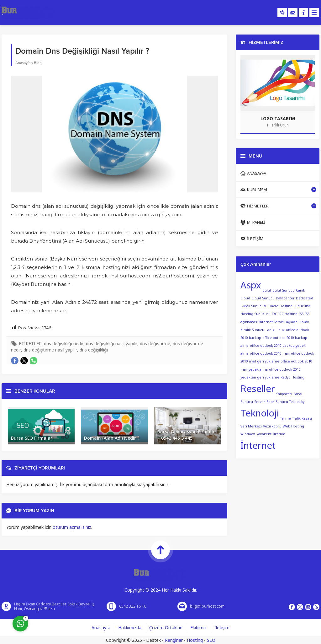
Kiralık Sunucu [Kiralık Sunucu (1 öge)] (252, 330)
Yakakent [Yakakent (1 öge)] (264, 434)
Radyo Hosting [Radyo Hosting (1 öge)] (292, 377)
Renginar (174, 640)
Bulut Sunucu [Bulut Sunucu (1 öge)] (284, 290)
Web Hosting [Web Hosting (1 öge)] (293, 426)
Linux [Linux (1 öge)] (280, 330)
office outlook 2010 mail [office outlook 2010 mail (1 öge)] (270, 353)
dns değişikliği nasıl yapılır (112, 343)
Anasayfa (23, 63)
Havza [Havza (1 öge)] (274, 306)
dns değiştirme (155, 343)
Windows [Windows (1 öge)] (248, 434)
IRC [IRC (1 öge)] (274, 314)
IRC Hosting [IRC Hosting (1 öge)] (288, 314)
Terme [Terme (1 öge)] (286, 418)
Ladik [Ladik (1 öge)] (270, 330)
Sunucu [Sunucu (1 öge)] (282, 402)
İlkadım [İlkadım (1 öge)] (279, 434)
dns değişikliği (94, 350)
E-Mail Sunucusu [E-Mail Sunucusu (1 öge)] (254, 306)
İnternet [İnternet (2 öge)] (258, 445)
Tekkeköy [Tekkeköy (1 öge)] (297, 402)
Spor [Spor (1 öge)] (270, 402)
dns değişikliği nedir (64, 343)
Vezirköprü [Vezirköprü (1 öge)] (272, 426)
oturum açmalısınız (72, 527)
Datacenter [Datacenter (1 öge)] (285, 298)
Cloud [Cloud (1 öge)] (245, 298)
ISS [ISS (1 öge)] (301, 314)
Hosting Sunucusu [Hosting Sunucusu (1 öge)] (255, 314)
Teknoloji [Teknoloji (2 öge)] (260, 413)
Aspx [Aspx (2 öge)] (251, 285)
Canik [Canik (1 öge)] (300, 290)
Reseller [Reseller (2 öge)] (258, 389)
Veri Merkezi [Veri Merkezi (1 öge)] (251, 426)
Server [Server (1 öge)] (260, 402)
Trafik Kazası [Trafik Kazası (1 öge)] (302, 418)
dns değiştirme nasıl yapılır (50, 350)
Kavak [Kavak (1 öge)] (304, 322)
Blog (38, 63)
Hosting (195, 640)
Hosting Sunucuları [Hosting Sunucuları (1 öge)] (295, 306)
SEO (211, 640)
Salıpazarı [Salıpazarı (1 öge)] (284, 394)
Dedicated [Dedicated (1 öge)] (305, 298)
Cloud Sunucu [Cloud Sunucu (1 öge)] (263, 298)
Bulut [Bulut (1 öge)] (267, 290)
